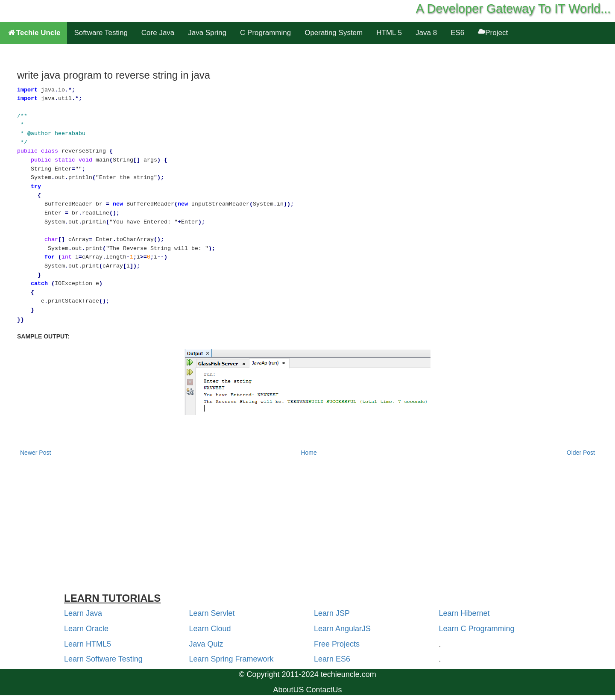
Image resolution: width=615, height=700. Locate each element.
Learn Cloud (210, 629)
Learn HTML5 (88, 644)
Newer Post (35, 453)
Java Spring (207, 33)
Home (309, 453)
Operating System (334, 33)
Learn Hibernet (464, 613)
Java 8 (426, 33)
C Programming (265, 33)
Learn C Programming (477, 629)
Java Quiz (206, 644)
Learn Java (83, 613)
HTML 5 (389, 33)
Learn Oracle (86, 629)
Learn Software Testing (103, 659)
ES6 (457, 33)
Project (493, 33)
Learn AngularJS (342, 629)
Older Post (581, 453)
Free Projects (337, 644)
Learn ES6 (332, 659)
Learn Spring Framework (231, 659)
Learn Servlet (212, 613)
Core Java (158, 33)
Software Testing (101, 33)
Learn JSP (332, 613)
